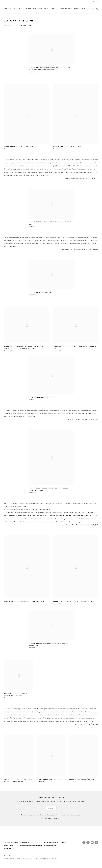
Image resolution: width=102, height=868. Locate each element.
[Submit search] (97, 9)
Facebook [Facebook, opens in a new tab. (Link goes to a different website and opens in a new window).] (84, 843)
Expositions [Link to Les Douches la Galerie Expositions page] (19, 9)
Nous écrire (92, 843)
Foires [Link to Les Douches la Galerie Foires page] (55, 9)
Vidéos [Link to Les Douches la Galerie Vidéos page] (47, 9)
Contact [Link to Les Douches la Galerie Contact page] (91, 9)
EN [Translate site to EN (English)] (97, 2)
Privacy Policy (7, 856)
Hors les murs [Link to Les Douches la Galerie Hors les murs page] (66, 9)
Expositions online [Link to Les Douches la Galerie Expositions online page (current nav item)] (34, 9)
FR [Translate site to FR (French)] (93, 2)
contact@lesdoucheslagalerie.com (70, 815)
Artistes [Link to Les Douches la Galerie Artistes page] (8, 9)
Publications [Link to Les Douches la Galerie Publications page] (80, 9)
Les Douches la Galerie (18, 5)
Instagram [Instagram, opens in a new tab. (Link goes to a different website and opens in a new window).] (88, 843)
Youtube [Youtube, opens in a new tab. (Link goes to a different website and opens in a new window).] (96, 843)
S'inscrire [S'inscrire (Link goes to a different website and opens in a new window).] (51, 808)
